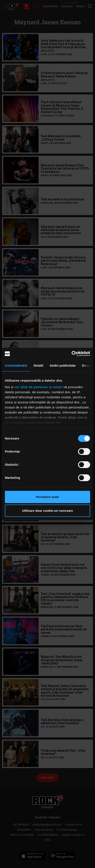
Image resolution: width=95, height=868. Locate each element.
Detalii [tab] (38, 365)
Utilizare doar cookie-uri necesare (47, 511)
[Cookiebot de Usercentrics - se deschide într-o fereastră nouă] (72, 354)
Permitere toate (47, 497)
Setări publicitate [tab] (63, 365)
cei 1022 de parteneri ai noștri (38, 387)
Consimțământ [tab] (16, 365)
